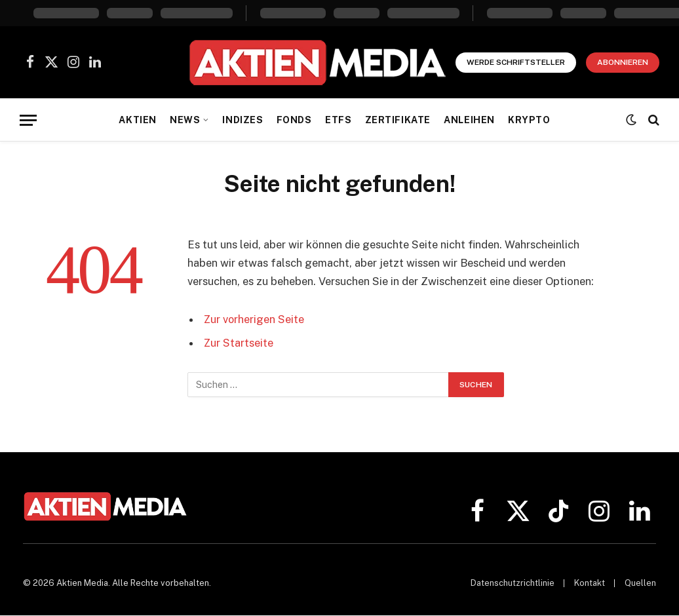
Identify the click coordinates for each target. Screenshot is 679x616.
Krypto (529, 120)
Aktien (137, 120)
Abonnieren (623, 62)
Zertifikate (398, 120)
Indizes (242, 120)
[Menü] (28, 120)
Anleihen (469, 120)
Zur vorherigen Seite (255, 319)
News (185, 120)
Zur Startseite (239, 343)
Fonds (294, 120)
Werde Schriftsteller (516, 62)
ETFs (338, 120)
